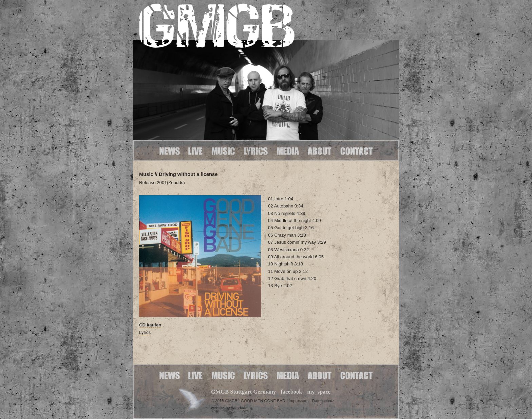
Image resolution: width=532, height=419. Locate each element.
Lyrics (145, 332)
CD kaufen (150, 325)
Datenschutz (323, 401)
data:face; (240, 408)
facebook (291, 392)
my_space (319, 392)
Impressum (299, 401)
